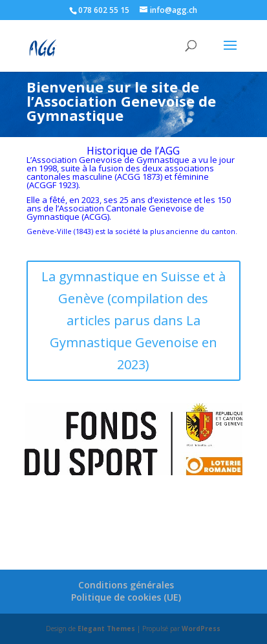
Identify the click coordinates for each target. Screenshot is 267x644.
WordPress (201, 628)
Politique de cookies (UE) (126, 597)
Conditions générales (126, 585)
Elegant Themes (106, 628)
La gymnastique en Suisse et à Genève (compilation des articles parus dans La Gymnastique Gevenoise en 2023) (133, 320)
